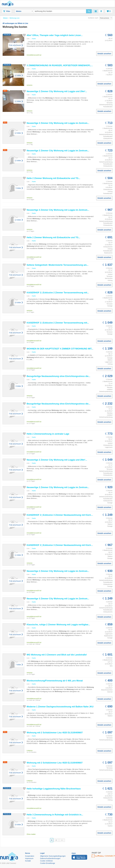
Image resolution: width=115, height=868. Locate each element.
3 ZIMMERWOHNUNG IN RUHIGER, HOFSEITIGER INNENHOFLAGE (61, 65)
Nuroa (8, 4)
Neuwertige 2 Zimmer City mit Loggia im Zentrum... (58, 123)
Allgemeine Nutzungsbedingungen (53, 856)
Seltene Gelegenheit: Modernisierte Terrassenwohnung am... (58, 265)
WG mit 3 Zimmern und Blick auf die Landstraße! (57, 655)
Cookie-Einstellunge (48, 863)
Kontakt (28, 861)
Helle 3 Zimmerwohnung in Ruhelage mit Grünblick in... (55, 815)
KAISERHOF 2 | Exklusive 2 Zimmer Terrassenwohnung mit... (58, 293)
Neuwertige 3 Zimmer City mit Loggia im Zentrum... (58, 210)
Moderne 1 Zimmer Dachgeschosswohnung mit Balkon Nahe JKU (60, 707)
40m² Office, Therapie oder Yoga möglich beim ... (55, 35)
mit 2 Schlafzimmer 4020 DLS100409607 (55, 733)
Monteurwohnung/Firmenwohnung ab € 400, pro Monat (55, 681)
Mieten (24, 11)
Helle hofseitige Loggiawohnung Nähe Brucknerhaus (54, 789)
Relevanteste (106, 18)
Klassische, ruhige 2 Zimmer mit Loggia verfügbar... (58, 625)
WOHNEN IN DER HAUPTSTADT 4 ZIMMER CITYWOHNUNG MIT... (60, 349)
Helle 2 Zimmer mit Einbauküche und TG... (53, 178)
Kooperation (30, 856)
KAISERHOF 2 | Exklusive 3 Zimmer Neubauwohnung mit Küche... (60, 515)
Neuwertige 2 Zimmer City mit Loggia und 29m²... (57, 91)
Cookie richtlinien (47, 861)
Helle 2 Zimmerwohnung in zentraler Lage (48, 434)
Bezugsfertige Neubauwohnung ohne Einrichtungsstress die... (58, 376)
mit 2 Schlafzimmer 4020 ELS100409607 (55, 763)
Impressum (29, 858)
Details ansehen (104, 54)
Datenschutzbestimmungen (50, 858)
